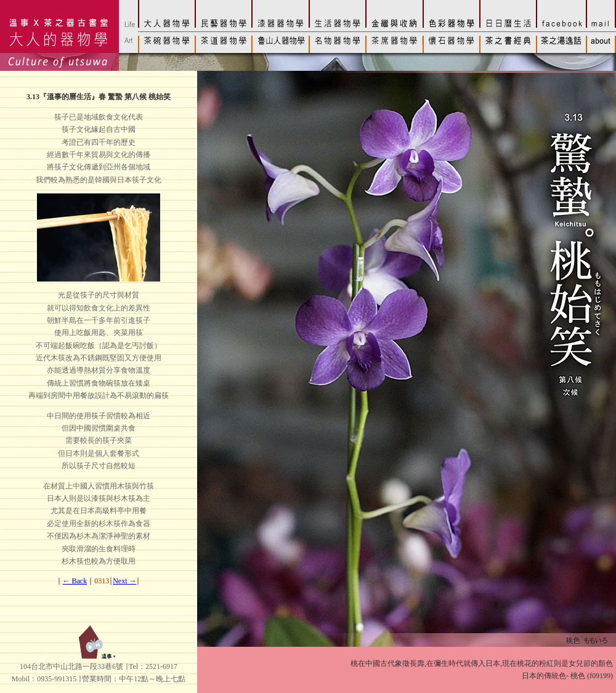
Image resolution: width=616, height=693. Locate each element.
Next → (124, 581)
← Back (75, 581)
